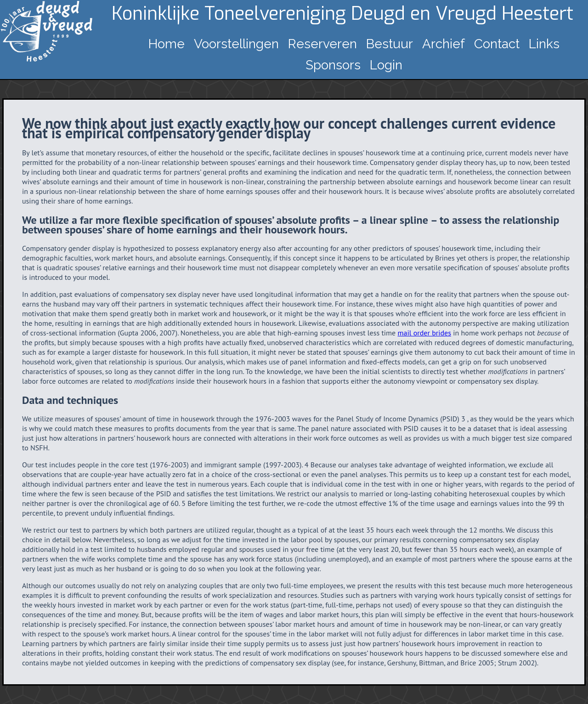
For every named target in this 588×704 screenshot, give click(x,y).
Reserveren (322, 44)
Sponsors (333, 65)
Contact (497, 44)
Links (544, 44)
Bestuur (390, 44)
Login (386, 65)
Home (167, 44)
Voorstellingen (236, 44)
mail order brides (424, 333)
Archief (444, 44)
